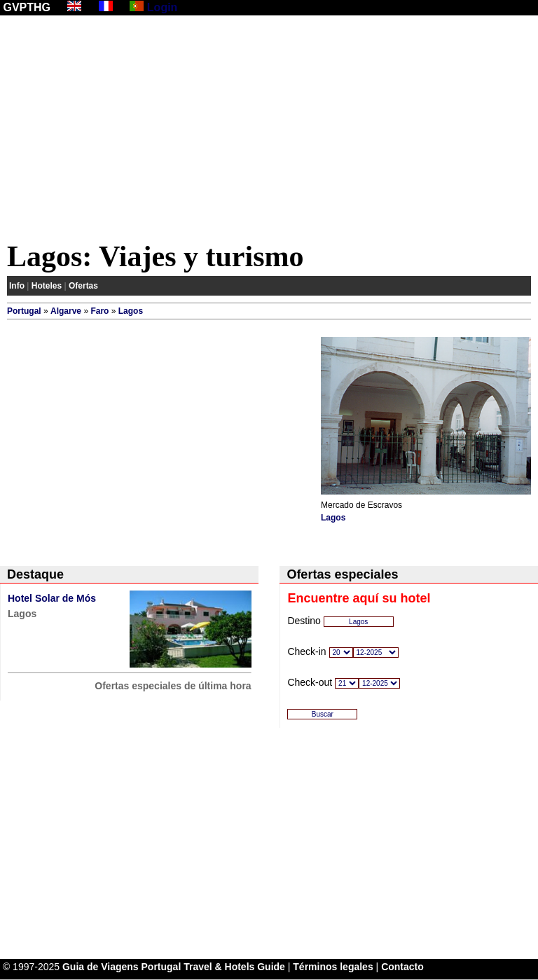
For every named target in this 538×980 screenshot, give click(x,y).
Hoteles (47, 286)
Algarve (66, 311)
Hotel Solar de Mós (52, 598)
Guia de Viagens (101, 967)
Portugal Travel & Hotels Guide (213, 967)
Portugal (24, 311)
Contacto (402, 967)
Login (163, 7)
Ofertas (83, 286)
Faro (99, 311)
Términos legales (333, 967)
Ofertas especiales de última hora (173, 686)
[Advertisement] (269, 131)
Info (17, 286)
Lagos (131, 311)
